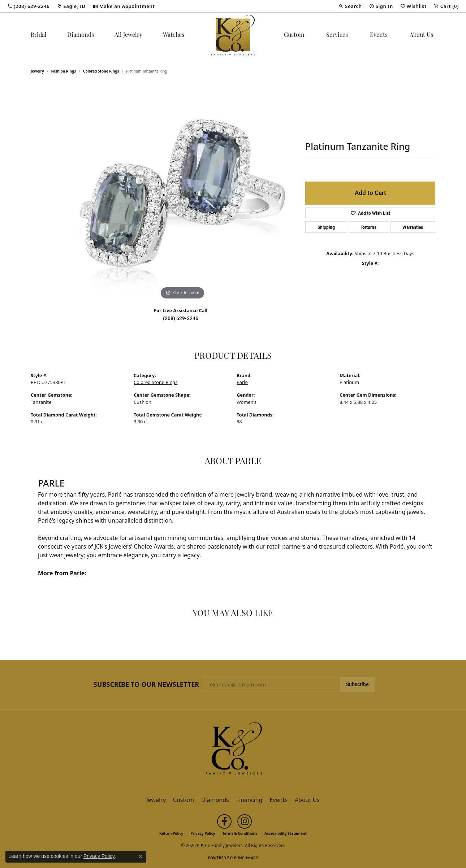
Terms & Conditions (240, 833)
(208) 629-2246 (181, 318)
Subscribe (357, 684)
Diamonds (81, 35)
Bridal (39, 35)
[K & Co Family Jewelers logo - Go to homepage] (233, 35)
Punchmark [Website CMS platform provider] (246, 858)
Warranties (413, 227)
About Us (421, 35)
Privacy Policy (203, 833)
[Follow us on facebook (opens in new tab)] (224, 821)
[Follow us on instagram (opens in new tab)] (245, 821)
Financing (249, 800)
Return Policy (171, 833)
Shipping (326, 227)
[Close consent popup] (141, 856)
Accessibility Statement (286, 833)
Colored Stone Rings (101, 71)
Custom (294, 35)
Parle (242, 382)
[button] (350, 6)
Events (379, 35)
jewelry (37, 71)
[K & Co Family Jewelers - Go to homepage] (233, 750)
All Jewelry (128, 35)
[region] (182, 193)
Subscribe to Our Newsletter (146, 685)
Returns (369, 227)
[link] (28, 6)
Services (337, 35)
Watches (174, 35)
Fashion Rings (64, 71)
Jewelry (156, 800)
